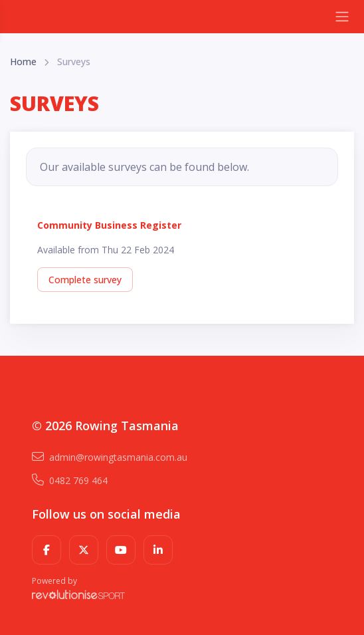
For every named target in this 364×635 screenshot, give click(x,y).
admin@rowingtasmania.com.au (110, 457)
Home (23, 62)
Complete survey (85, 280)
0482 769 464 (70, 480)
